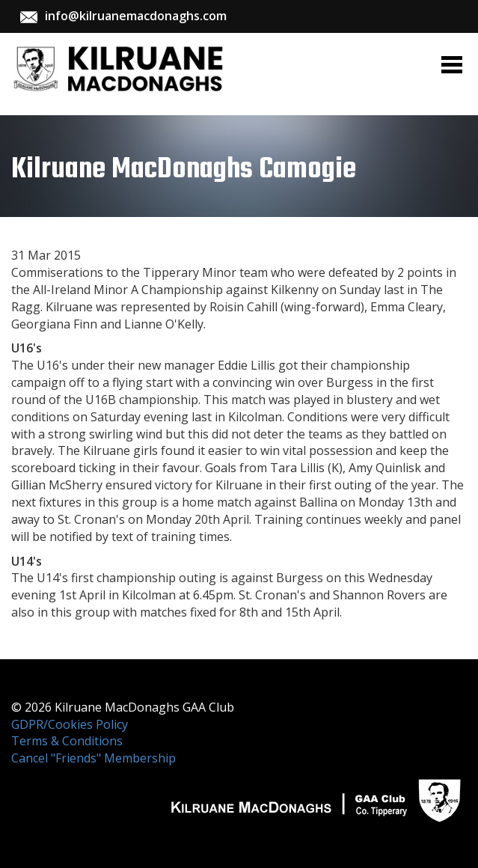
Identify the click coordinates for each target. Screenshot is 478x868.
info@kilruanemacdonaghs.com (136, 16)
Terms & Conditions (67, 741)
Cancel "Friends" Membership (94, 758)
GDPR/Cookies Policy (70, 724)
